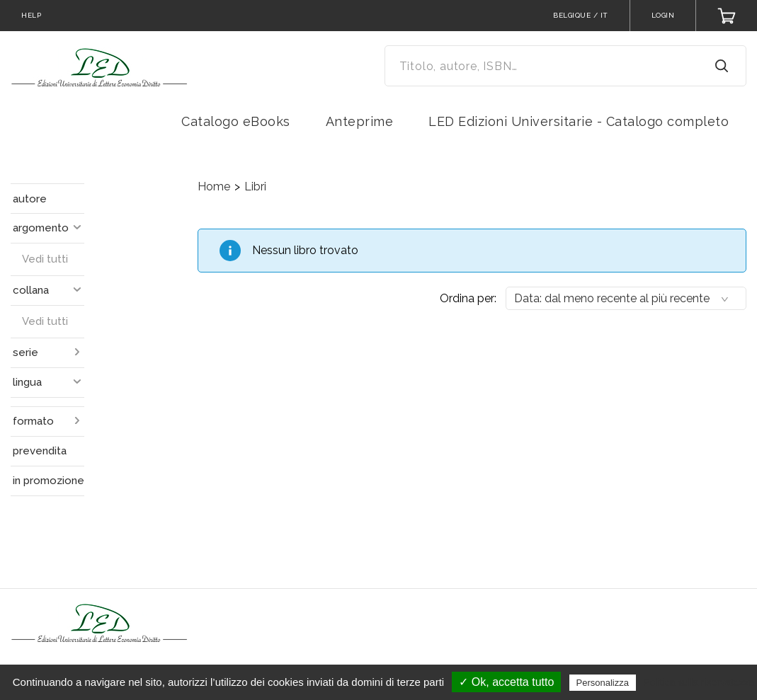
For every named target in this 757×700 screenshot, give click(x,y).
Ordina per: (468, 298)
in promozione (49, 481)
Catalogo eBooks (236, 121)
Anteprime (360, 121)
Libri (255, 187)
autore (30, 199)
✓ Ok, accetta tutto (506, 682)
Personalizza (603, 683)
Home (214, 187)
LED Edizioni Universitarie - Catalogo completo (579, 121)
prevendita (40, 451)
